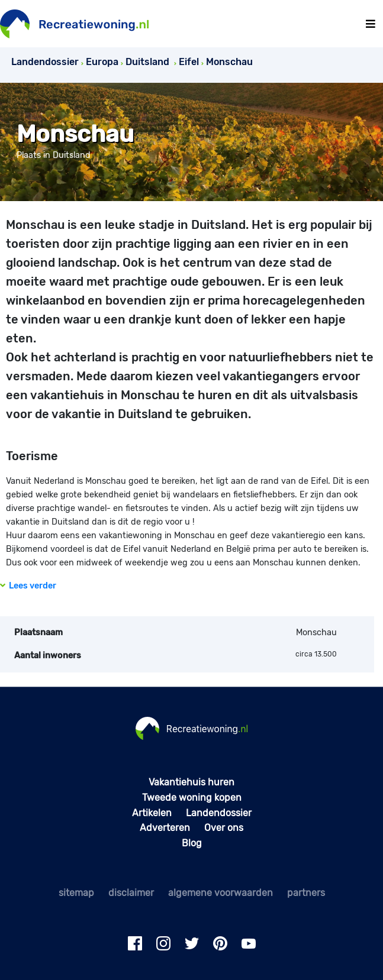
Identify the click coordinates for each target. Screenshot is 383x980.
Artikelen (152, 813)
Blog (192, 843)
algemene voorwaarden (221, 893)
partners (306, 893)
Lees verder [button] (28, 586)
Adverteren (165, 828)
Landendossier (219, 813)
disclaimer (131, 893)
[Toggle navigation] (371, 24)
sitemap (76, 893)
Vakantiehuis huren (191, 782)
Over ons (224, 828)
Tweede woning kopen (192, 798)
